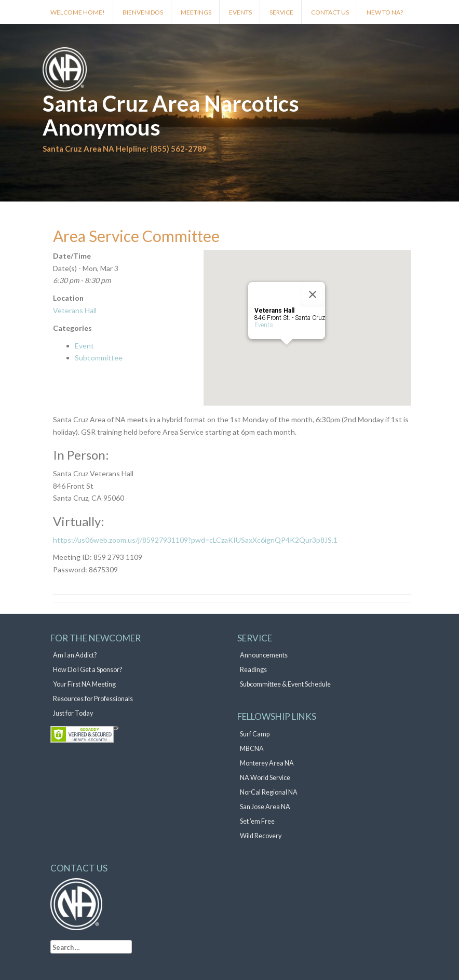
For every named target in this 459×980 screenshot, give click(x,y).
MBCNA (252, 749)
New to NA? (385, 12)
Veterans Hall (75, 310)
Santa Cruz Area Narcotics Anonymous (171, 115)
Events (240, 12)
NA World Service (265, 778)
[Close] (313, 294)
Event (84, 346)
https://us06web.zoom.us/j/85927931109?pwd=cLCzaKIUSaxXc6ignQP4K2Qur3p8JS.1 (195, 540)
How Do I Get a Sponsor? (87, 670)
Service (281, 12)
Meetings (196, 12)
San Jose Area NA (265, 807)
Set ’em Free (257, 821)
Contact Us (330, 12)
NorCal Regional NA (269, 792)
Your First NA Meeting (84, 684)
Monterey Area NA (267, 763)
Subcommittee (99, 358)
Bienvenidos (143, 12)
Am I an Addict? (75, 655)
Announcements (264, 655)
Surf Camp (255, 734)
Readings (253, 670)
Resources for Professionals (93, 699)
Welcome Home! (78, 12)
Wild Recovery (261, 836)
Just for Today (73, 713)
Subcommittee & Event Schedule (285, 684)
